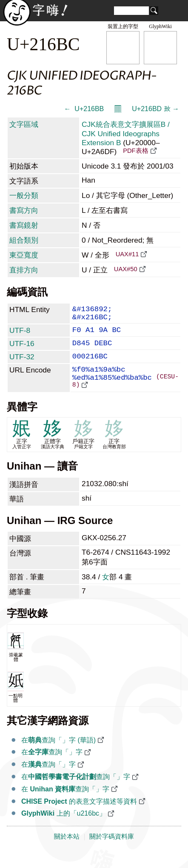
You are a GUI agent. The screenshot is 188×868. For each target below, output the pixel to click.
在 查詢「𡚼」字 (65, 805)
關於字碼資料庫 (112, 852)
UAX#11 (127, 254)
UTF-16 (22, 349)
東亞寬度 (24, 255)
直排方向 (24, 270)
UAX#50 (126, 269)
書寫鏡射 (24, 225)
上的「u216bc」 (64, 829)
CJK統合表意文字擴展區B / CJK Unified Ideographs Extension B (126, 133)
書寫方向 (24, 210)
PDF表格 (135, 151)
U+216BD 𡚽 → (155, 109)
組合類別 (24, 240)
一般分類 (24, 195)
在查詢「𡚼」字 (52, 768)
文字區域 (24, 124)
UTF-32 (22, 364)
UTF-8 (20, 335)
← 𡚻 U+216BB (84, 109)
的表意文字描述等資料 (79, 817)
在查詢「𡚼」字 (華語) (58, 756)
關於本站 (67, 852)
